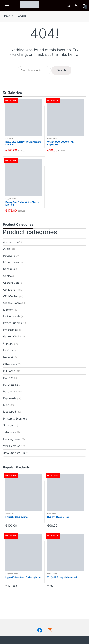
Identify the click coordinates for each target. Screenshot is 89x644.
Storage (8, 425)
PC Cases (9, 371)
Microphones (11, 262)
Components (11, 290)
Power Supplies (13, 323)
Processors (10, 330)
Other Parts (10, 364)
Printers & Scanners (15, 418)
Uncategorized (12, 439)
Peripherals (10, 391)
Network (8, 357)
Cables (7, 276)
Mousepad (10, 411)
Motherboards (12, 316)
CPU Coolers (11, 296)
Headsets (9, 256)
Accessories (10, 242)
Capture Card (11, 283)
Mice (6, 405)
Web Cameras (12, 446)
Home (6, 16)
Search (68, 5)
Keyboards (52, 139)
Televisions (10, 432)
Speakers (9, 269)
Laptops (8, 343)
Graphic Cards (12, 303)
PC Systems (11, 385)
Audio (7, 249)
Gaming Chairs (12, 336)
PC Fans (8, 378)
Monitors (10, 139)
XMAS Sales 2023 (14, 453)
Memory (8, 310)
